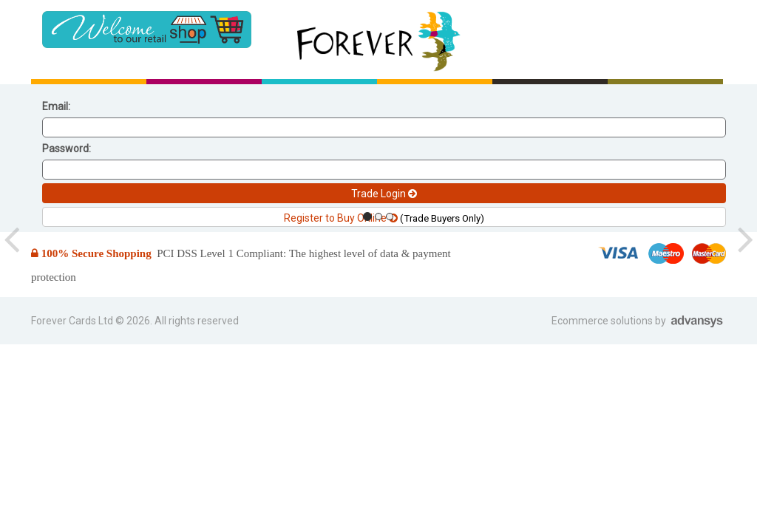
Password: (67, 149)
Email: (56, 106)
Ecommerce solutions (603, 321)
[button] (11, 239)
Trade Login (384, 194)
